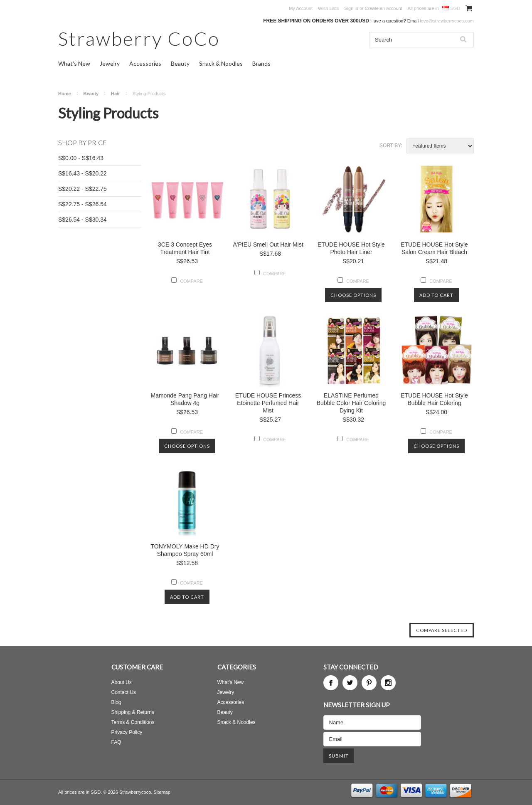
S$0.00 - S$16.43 (81, 158)
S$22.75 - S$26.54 (83, 204)
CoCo (139, 38)
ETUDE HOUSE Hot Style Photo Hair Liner (351, 248)
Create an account (384, 8)
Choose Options (353, 295)
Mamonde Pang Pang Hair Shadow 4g (185, 399)
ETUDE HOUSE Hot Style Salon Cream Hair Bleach (434, 248)
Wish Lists (328, 8)
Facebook (331, 683)
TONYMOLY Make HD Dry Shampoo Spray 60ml (185, 550)
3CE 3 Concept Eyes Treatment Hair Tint (185, 248)
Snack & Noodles (221, 63)
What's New (74, 63)
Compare (191, 281)
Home (65, 94)
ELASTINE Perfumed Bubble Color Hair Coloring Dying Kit (351, 403)
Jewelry (110, 63)
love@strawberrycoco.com (447, 21)
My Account (301, 8)
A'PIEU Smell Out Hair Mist (268, 244)
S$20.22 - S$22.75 (83, 189)
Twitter (350, 683)
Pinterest (369, 683)
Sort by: (391, 146)
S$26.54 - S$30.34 (83, 220)
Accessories (145, 63)
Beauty (180, 63)
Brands (261, 63)
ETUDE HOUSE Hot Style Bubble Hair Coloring (434, 399)
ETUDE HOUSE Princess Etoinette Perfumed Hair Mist (268, 403)
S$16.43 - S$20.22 (83, 173)
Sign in (351, 8)
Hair (115, 94)
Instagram (388, 683)
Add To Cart (436, 295)
